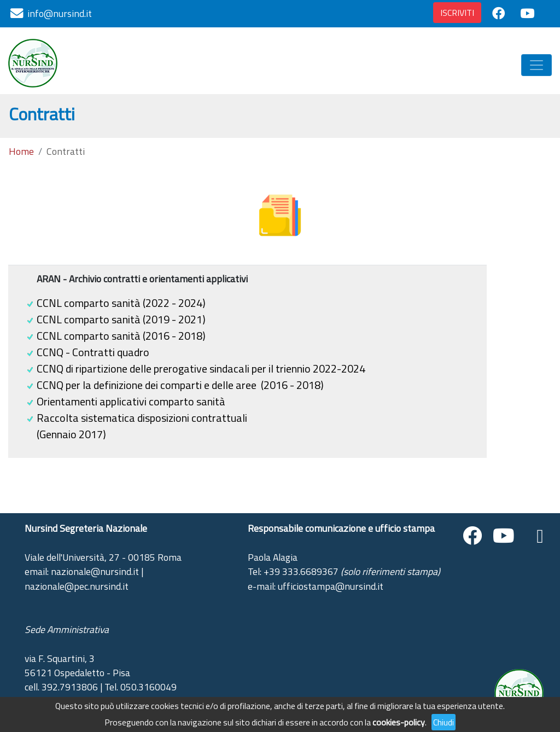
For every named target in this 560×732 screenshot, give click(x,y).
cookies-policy (399, 722)
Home (21, 152)
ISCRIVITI (457, 13)
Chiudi (444, 722)
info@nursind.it (60, 13)
